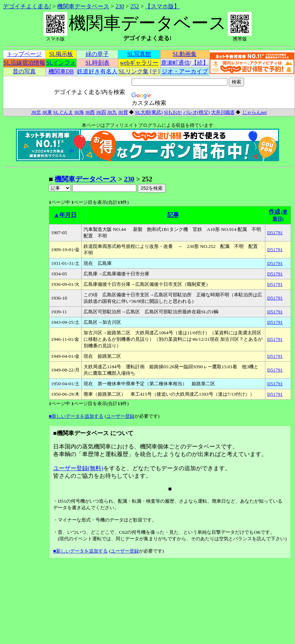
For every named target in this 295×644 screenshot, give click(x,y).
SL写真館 (139, 54)
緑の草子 (97, 54)
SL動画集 (185, 54)
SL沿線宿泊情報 (24, 63)
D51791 (275, 233)
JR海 (79, 112)
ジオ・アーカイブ (185, 71)
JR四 (101, 112)
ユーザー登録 (120, 416)
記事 (173, 215)
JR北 (36, 112)
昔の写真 (24, 71)
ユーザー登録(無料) (78, 468)
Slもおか (173, 112)
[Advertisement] (26, 283)
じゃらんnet (254, 112)
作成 (274, 212)
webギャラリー (139, 63)
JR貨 (123, 112)
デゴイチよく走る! (27, 6)
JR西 (90, 112)
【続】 (200, 63)
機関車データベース (83, 6)
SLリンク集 (134, 71)
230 (120, 6)
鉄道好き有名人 (97, 71)
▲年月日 (65, 215)
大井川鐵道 (223, 112)
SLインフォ (61, 63)
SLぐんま (63, 112)
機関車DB (61, 71)
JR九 (112, 112)
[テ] (155, 71)
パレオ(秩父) (197, 112)
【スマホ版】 (162, 6)
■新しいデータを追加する (76, 416)
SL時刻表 (97, 63)
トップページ (24, 54)
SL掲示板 (61, 54)
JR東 (47, 112)
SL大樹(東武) (149, 112)
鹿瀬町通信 (175, 63)
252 (134, 6)
